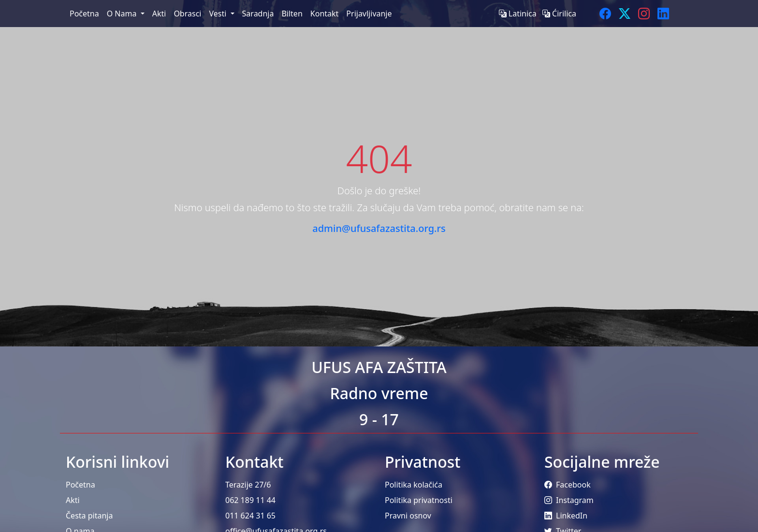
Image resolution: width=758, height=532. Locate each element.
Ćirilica (559, 14)
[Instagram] (644, 14)
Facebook (568, 485)
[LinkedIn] (663, 14)
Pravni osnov (408, 516)
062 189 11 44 (250, 500)
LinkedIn (566, 516)
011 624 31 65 (250, 516)
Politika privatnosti (419, 500)
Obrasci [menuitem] (187, 14)
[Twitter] (625, 14)
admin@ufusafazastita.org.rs (379, 228)
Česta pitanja (89, 516)
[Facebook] (605, 14)
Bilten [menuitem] (292, 14)
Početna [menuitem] (84, 14)
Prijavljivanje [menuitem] (369, 14)
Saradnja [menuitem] (258, 14)
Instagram (569, 500)
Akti (73, 500)
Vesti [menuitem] (219, 14)
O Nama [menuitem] (123, 14)
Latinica (519, 14)
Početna (80, 485)
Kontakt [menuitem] (325, 14)
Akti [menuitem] (159, 14)
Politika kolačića (414, 485)
